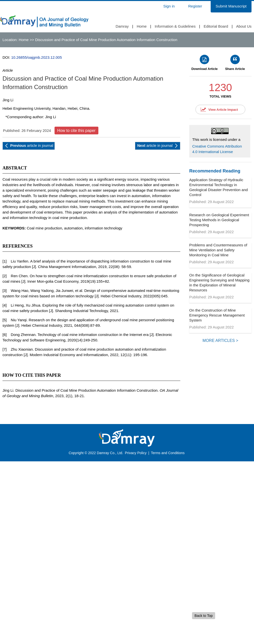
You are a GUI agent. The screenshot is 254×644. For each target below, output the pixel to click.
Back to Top (204, 616)
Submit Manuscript (231, 6)
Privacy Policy (136, 453)
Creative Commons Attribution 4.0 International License (217, 149)
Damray (122, 26)
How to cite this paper (76, 131)
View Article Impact (223, 110)
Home (142, 26)
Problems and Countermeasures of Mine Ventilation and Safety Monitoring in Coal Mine (218, 250)
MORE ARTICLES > (220, 341)
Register (195, 6)
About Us (244, 26)
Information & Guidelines (175, 26)
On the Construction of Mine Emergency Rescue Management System (217, 315)
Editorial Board (216, 26)
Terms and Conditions (168, 453)
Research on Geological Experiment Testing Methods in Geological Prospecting (219, 220)
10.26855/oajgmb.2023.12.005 (37, 57)
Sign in (169, 6)
